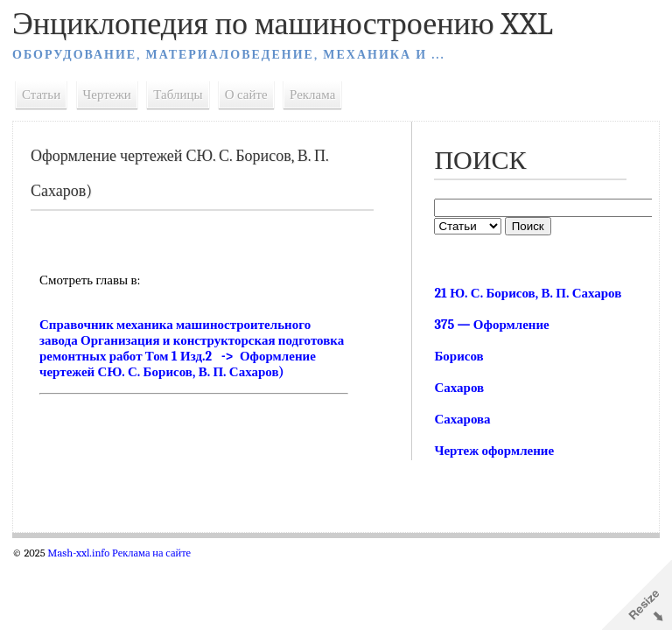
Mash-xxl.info (78, 553)
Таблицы (178, 94)
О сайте (246, 94)
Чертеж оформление (494, 451)
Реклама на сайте (151, 553)
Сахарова (462, 419)
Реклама (312, 94)
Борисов (458, 356)
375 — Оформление (491, 325)
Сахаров (459, 388)
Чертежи (107, 94)
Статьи (41, 94)
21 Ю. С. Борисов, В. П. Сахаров (528, 293)
